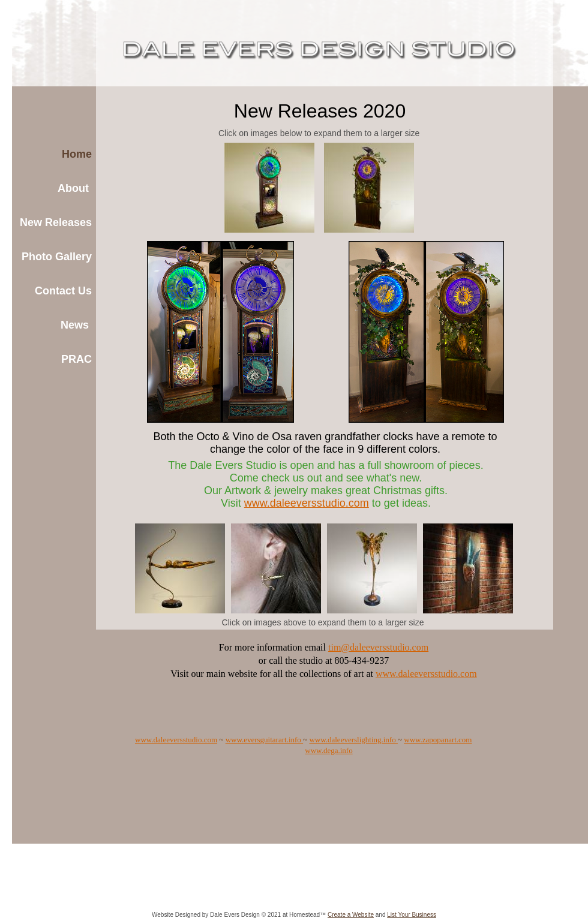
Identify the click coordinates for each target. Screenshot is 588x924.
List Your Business (412, 915)
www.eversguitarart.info (264, 740)
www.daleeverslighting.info (353, 740)
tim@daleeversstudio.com (378, 647)
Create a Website (351, 915)
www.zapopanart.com (438, 740)
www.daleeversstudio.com (176, 740)
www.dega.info (328, 750)
